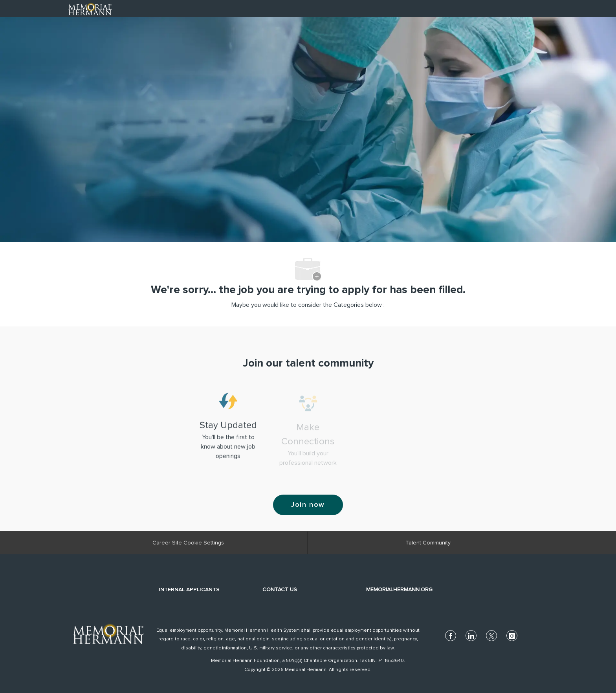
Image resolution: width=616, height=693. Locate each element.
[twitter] (491, 636)
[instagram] (512, 636)
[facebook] (451, 636)
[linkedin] (471, 636)
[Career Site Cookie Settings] (188, 546)
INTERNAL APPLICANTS (189, 590)
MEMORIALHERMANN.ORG (399, 590)
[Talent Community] (428, 546)
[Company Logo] (90, 8)
